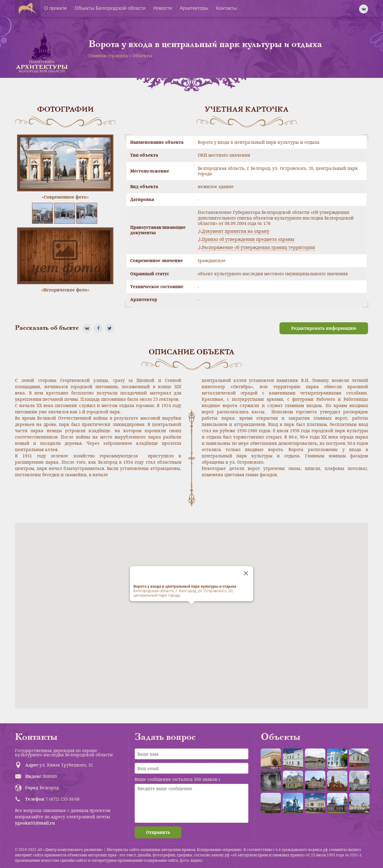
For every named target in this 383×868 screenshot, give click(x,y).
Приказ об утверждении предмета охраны (248, 239)
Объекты (143, 56)
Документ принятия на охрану (236, 231)
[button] (191, 610)
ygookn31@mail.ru (35, 823)
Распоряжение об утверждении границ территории (259, 247)
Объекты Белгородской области (110, 8)
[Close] (246, 573)
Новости (163, 8)
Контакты (227, 8)
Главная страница (108, 56)
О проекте (56, 8)
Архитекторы (194, 8)
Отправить (158, 832)
